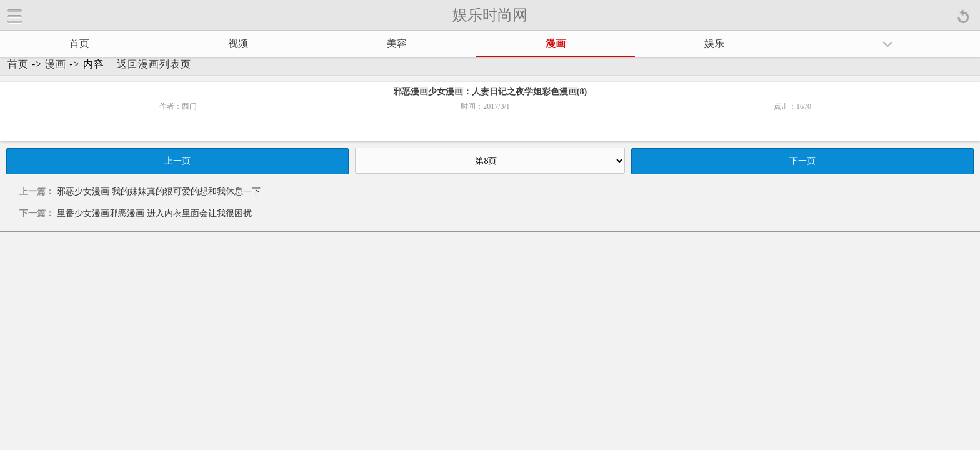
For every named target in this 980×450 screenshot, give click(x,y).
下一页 (802, 161)
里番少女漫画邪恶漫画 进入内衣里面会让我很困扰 (154, 213)
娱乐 (714, 43)
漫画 (556, 43)
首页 (79, 43)
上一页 (177, 161)
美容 (397, 43)
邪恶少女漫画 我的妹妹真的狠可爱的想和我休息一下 (159, 192)
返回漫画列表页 (154, 64)
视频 (238, 43)
